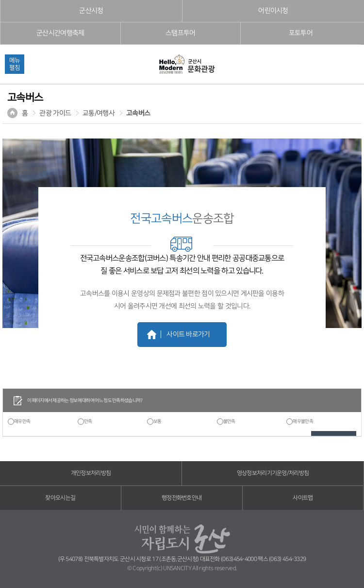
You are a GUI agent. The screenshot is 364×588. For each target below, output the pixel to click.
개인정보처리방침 (91, 473)
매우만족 (22, 421)
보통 (157, 421)
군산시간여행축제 (60, 33)
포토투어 (301, 33)
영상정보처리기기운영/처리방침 (273, 473)
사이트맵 (303, 498)
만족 (88, 421)
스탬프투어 (181, 33)
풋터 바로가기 (0, 0)
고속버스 (138, 113)
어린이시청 (273, 11)
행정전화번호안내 (182, 498)
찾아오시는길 (60, 498)
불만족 (229, 421)
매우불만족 (303, 421)
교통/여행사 (99, 113)
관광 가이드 (55, 113)
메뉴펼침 (15, 64)
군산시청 (91, 11)
